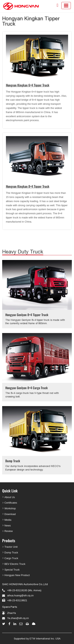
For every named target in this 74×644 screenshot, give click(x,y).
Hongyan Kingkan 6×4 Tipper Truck (28, 85)
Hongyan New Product (17, 575)
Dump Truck (13, 461)
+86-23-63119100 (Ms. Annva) (24, 590)
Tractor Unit (11, 547)
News (7, 526)
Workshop (10, 508)
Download (10, 514)
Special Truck (12, 570)
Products (9, 541)
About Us (10, 497)
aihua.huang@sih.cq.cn (20, 595)
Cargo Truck (11, 558)
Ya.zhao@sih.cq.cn (18, 618)
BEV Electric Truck (15, 564)
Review (8, 531)
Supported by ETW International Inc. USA (37, 639)
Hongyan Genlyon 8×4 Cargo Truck (27, 388)
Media (8, 520)
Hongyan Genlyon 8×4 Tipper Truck (27, 315)
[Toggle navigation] (66, 6)
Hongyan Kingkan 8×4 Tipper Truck (28, 186)
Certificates (11, 503)
